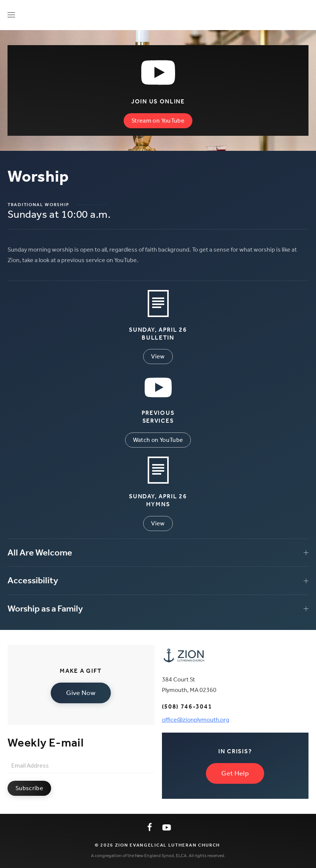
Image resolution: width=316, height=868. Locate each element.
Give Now (81, 693)
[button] (11, 15)
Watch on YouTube (158, 440)
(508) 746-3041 (187, 706)
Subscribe (29, 788)
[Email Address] (81, 766)
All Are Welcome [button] (158, 552)
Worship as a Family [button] (158, 609)
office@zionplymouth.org (196, 720)
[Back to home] (158, 15)
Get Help (235, 773)
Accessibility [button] (158, 580)
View (158, 356)
